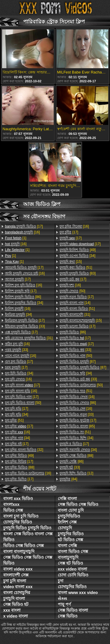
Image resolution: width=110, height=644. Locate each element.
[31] (29, 338)
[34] (24, 303)
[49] (19, 456)
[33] (25, 326)
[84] (68, 479)
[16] (22, 232)
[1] (16, 238)
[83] (78, 273)
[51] (14, 420)
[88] (20, 467)
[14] (75, 303)
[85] (77, 426)
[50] (23, 403)
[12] (76, 473)
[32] (24, 450)
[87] (78, 362)
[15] (71, 262)
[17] (24, 226)
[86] (23, 297)
